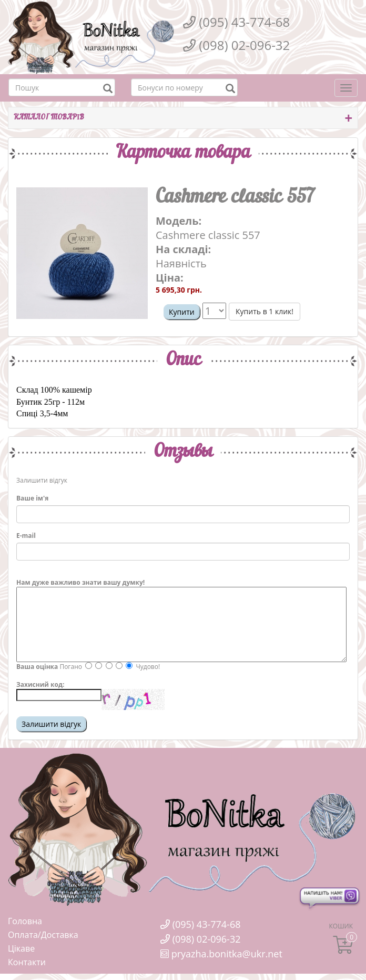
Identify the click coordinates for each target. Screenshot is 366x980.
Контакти (27, 962)
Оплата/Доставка (43, 935)
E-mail (26, 536)
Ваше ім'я (32, 498)
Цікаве (21, 948)
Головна (25, 921)
